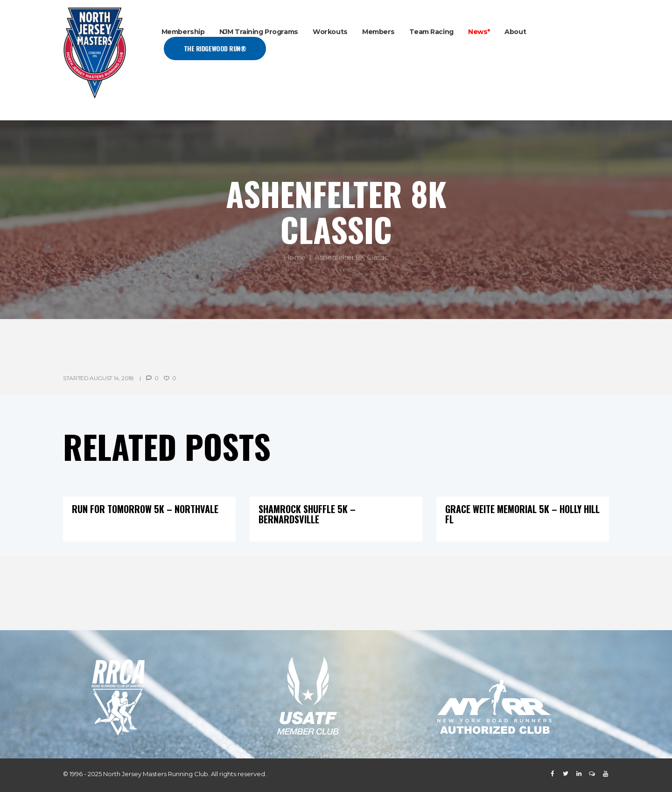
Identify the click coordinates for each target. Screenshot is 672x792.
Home (295, 258)
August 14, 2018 (112, 378)
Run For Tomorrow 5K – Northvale (145, 509)
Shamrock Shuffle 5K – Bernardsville (307, 514)
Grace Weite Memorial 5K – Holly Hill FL (522, 514)
